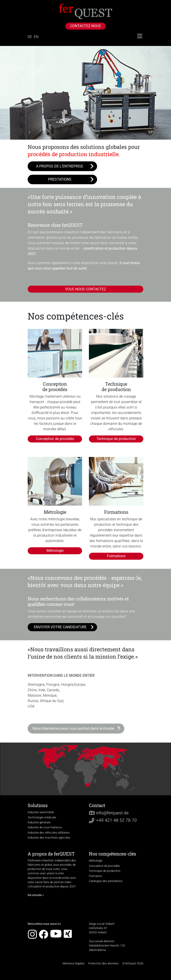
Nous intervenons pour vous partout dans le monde (73, 728)
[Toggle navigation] (140, 36)
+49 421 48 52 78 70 (116, 820)
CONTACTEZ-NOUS (85, 26)
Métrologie (55, 551)
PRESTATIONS (60, 179)
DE (30, 37)
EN (36, 37)
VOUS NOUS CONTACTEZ (86, 289)
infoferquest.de (112, 813)
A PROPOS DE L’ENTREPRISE (60, 166)
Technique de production (116, 439)
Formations (116, 556)
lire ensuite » (36, 895)
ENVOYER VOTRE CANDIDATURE (60, 627)
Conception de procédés (55, 439)
